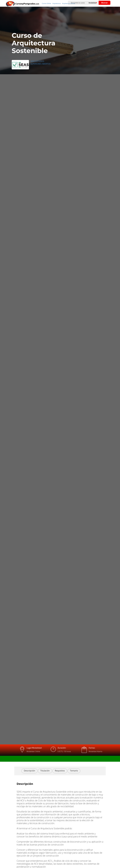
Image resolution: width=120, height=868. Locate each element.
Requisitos (60, 771)
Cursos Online (46, 3)
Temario (74, 771)
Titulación (45, 771)
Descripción (29, 771)
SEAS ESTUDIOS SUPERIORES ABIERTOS (41, 63)
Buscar (105, 3)
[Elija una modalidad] (95, 3)
